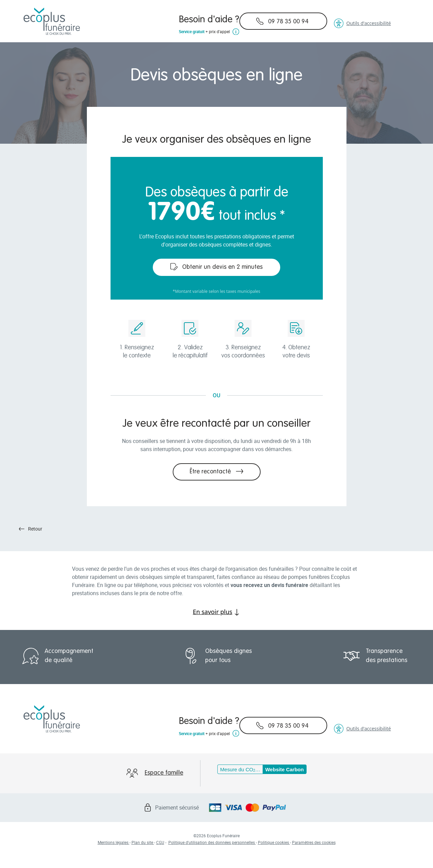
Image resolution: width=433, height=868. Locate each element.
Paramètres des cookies (314, 842)
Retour (31, 529)
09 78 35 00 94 (282, 21)
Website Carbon (285, 769)
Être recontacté (216, 471)
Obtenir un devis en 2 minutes (216, 267)
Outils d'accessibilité (362, 23)
